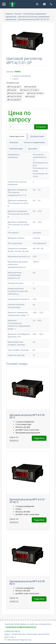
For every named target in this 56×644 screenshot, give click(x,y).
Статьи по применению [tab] (35, 142)
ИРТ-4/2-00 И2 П (14, 100)
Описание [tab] (14, 142)
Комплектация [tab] (16, 149)
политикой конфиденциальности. (21, 627)
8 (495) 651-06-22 (12, 631)
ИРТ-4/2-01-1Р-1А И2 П (30, 90)
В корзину (41, 127)
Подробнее (39, 438)
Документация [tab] (37, 136)
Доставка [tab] (33, 149)
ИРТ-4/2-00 (30, 97)
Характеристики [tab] (17, 136)
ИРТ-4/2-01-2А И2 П (15, 93)
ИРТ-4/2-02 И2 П (14, 87)
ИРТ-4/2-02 (12, 90)
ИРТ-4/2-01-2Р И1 (14, 97)
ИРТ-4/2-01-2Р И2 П (35, 93)
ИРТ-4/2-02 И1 (31, 87)
